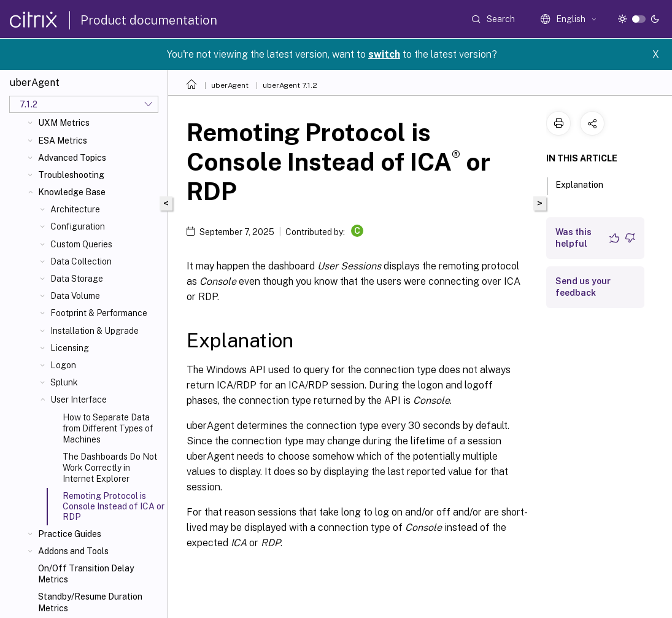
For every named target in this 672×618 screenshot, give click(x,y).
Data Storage (77, 279)
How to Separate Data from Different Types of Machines (108, 428)
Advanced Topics (72, 158)
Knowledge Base (72, 192)
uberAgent (230, 85)
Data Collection (81, 261)
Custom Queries (81, 244)
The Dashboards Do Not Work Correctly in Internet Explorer (110, 468)
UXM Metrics (64, 123)
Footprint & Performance (99, 313)
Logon (63, 365)
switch (384, 54)
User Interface (79, 400)
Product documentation (149, 20)
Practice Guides (70, 534)
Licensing (70, 348)
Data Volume (75, 296)
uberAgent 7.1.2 (290, 85)
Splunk (64, 382)
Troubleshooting (71, 175)
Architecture (75, 209)
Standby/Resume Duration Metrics (90, 602)
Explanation (586, 183)
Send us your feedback (583, 287)
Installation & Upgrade (95, 331)
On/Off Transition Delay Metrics (86, 574)
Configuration (78, 226)
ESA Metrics (63, 141)
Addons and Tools (73, 551)
